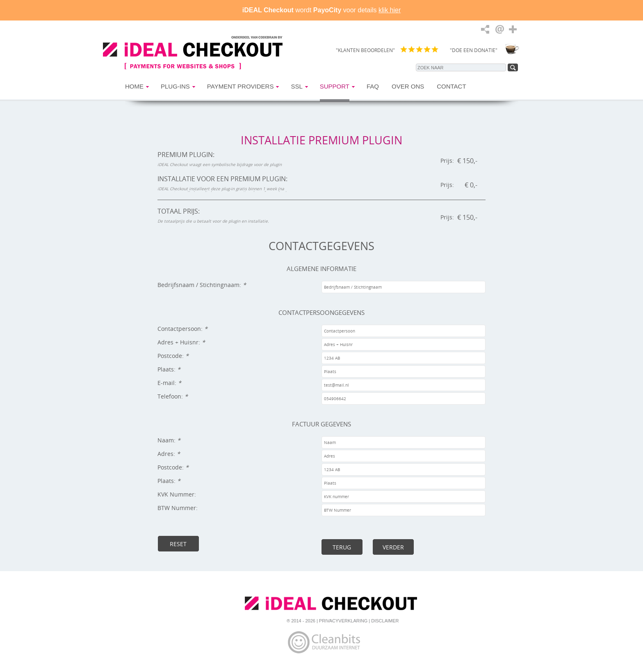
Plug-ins (175, 86)
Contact (451, 86)
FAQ (373, 86)
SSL (296, 86)
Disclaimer (385, 621)
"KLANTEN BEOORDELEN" (365, 50)
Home (134, 86)
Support (335, 86)
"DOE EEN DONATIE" (474, 50)
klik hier (390, 10)
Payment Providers (241, 86)
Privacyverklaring (343, 621)
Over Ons (408, 86)
